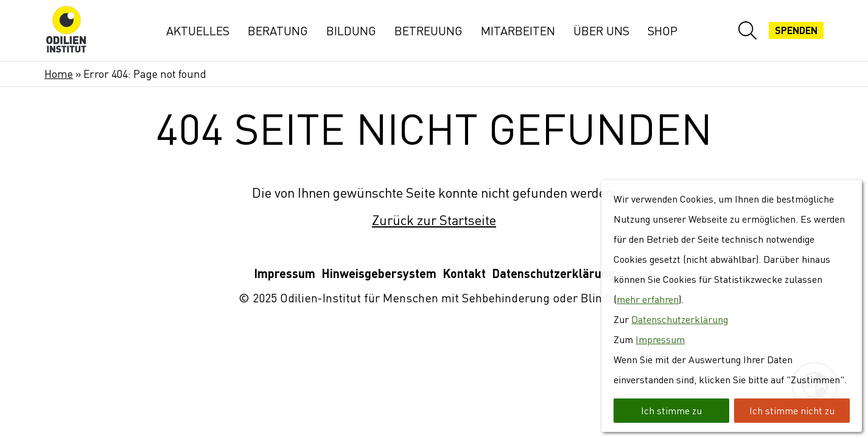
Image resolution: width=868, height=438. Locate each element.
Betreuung (429, 31)
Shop (663, 31)
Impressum (285, 273)
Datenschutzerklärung (553, 273)
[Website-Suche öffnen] (747, 30)
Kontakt (464, 273)
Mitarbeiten (518, 31)
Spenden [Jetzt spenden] (796, 30)
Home (59, 74)
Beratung (278, 31)
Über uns (601, 31)
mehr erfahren (648, 299)
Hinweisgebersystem (379, 273)
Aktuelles (198, 31)
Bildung (351, 31)
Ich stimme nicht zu (792, 411)
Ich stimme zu (671, 411)
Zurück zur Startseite (434, 220)
